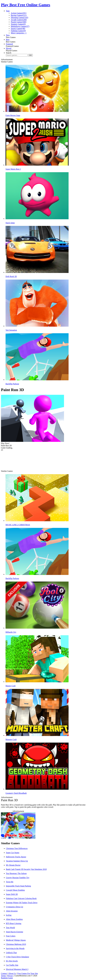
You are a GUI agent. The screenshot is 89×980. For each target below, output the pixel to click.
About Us (12, 973)
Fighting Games (18, 31)
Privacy (10, 976)
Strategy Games (18, 24)
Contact (4, 973)
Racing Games (19, 15)
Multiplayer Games (20, 26)
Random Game (7, 978)
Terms (3, 976)
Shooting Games (20, 17)
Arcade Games (19, 20)
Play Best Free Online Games (26, 5)
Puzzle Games (19, 22)
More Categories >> (19, 33)
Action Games (19, 13)
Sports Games (18, 28)
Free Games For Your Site (28, 973)
